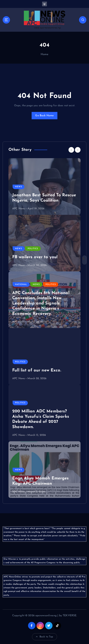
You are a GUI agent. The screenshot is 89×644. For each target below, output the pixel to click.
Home (45, 54)
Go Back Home (44, 116)
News (19, 187)
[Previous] (71, 150)
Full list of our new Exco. (37, 370)
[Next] (78, 150)
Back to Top (45, 637)
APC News (19, 209)
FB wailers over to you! (35, 257)
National (21, 285)
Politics (33, 249)
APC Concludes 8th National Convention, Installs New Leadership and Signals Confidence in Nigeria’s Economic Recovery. (41, 303)
